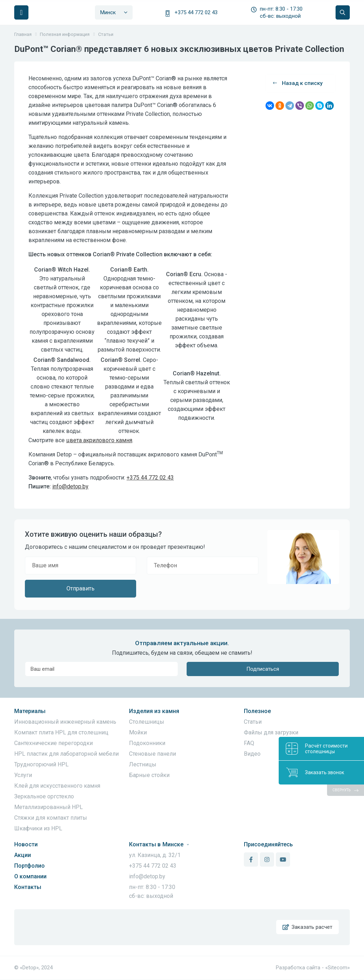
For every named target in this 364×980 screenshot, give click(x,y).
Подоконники (147, 743)
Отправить (81, 588)
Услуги (23, 775)
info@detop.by (70, 486)
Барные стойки (149, 775)
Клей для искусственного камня (57, 786)
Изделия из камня (154, 711)
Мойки (138, 732)
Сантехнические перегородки (53, 743)
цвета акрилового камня (99, 440)
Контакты (28, 887)
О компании (30, 876)
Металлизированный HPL (49, 807)
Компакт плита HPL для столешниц (61, 732)
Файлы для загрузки (271, 732)
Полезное (257, 711)
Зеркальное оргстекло (44, 796)
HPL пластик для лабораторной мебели (66, 754)
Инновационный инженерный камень (65, 722)
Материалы (30, 711)
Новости (26, 844)
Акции (23, 855)
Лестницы (143, 764)
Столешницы (147, 722)
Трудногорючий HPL (41, 764)
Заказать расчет (307, 927)
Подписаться (263, 669)
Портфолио (30, 866)
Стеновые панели (152, 754)
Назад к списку (298, 83)
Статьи (253, 722)
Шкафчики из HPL (38, 828)
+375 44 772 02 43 (196, 12)
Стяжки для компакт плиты (51, 818)
